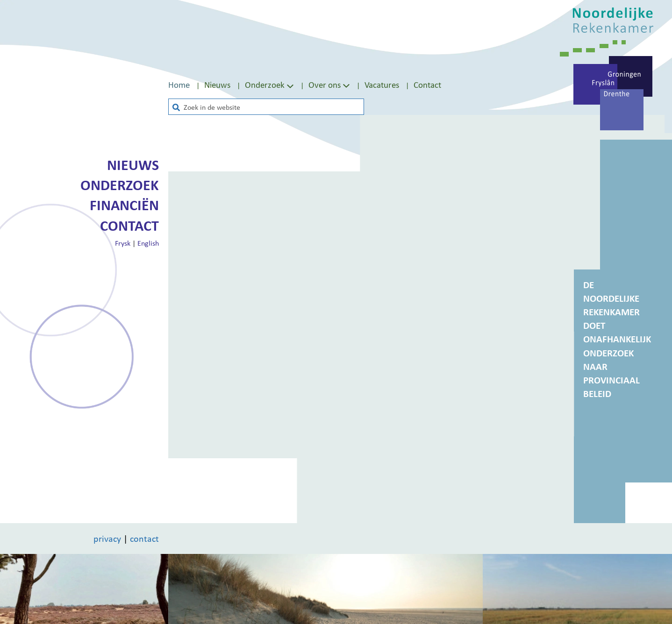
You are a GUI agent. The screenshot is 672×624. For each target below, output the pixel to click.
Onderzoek (120, 185)
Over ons (325, 85)
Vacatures (382, 85)
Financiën (124, 205)
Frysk (123, 243)
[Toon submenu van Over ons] (346, 85)
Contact (427, 85)
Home (179, 85)
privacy (107, 539)
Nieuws (217, 85)
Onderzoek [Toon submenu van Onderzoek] (270, 85)
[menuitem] (186, 85)
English (148, 243)
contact (144, 539)
